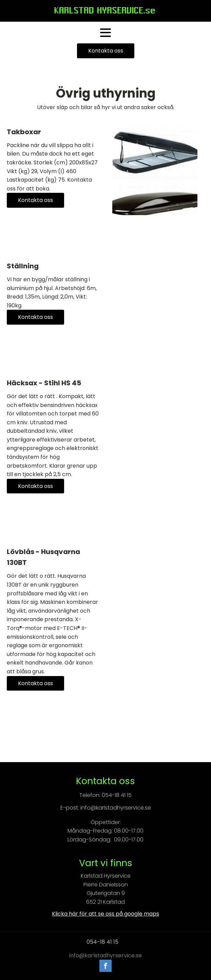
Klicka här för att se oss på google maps (105, 914)
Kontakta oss (106, 51)
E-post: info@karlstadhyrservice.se (106, 808)
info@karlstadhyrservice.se (105, 956)
